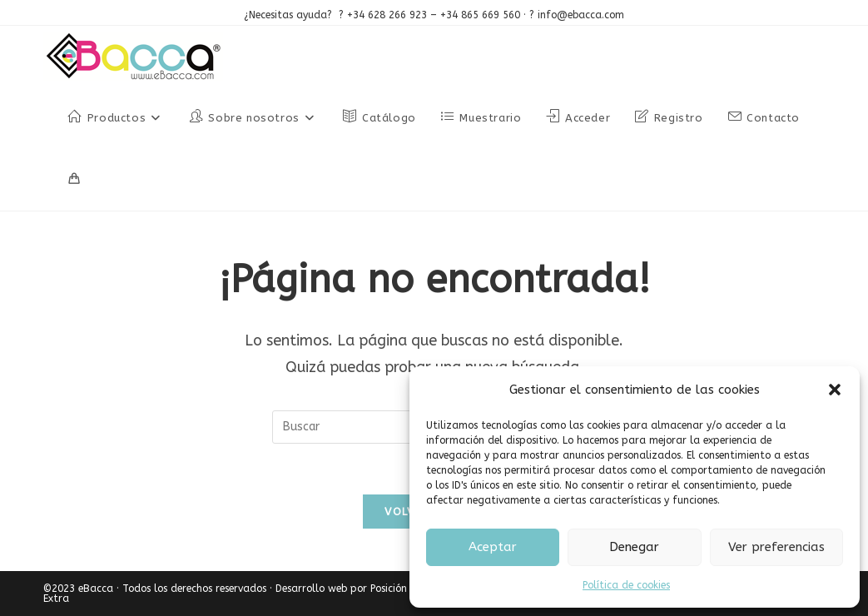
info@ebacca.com (581, 15)
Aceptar (493, 547)
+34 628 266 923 (385, 15)
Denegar (634, 547)
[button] (835, 390)
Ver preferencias (776, 547)
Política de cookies (626, 585)
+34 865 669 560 (480, 15)
